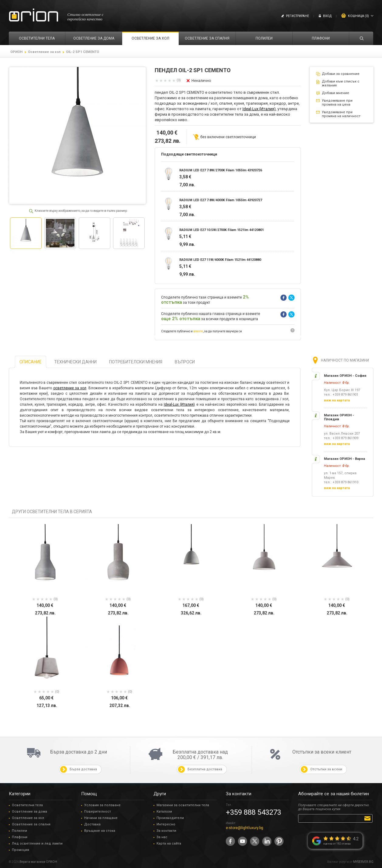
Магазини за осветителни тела (183, 805)
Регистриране (298, 16)
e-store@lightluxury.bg (244, 828)
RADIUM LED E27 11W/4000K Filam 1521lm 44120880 (220, 260)
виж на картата (337, 400)
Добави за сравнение (341, 74)
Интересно (166, 824)
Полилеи (19, 831)
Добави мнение (336, 93)
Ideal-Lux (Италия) (259, 109)
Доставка (92, 824)
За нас (162, 837)
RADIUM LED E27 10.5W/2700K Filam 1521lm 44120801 (222, 230)
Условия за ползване (102, 805)
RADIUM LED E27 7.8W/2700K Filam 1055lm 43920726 (221, 170)
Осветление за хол (44, 52)
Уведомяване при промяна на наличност (341, 114)
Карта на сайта (169, 843)
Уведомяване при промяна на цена (337, 103)
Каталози (164, 812)
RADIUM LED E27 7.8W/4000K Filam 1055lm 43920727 (221, 200)
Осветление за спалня (31, 824)
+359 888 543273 (253, 812)
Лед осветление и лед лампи (37, 843)
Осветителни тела (27, 805)
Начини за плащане (101, 818)
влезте (198, 331)
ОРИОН (16, 52)
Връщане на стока (100, 831)
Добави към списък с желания (341, 83)
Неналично (201, 81)
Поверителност (98, 812)
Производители (170, 818)
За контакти (166, 831)
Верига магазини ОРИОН (38, 862)
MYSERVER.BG (363, 862)
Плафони (20, 837)
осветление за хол (70, 388)
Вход (327, 16)
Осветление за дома (29, 812)
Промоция (21, 850)
